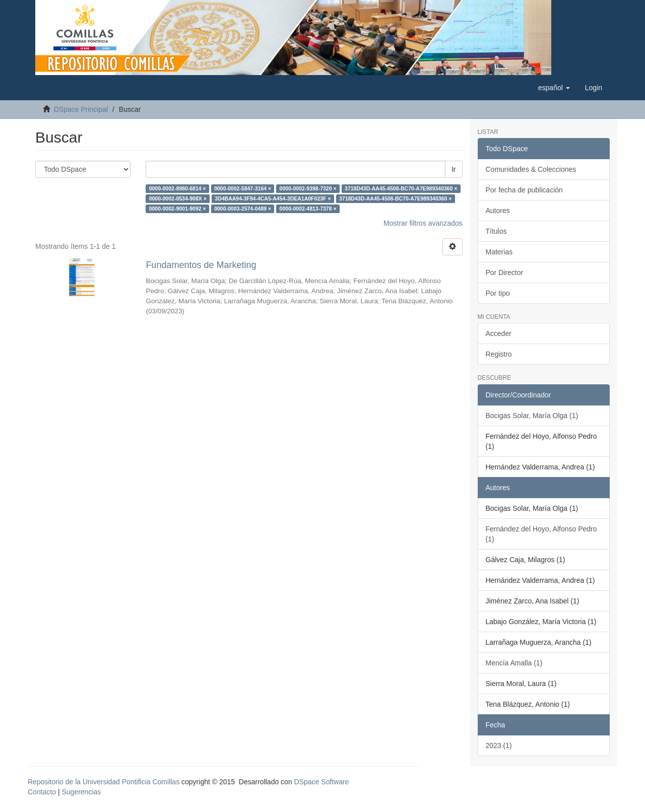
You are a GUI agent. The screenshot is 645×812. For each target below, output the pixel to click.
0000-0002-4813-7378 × (308, 209)
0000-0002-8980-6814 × (178, 188)
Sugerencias (81, 792)
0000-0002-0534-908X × (178, 198)
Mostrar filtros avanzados (423, 223)
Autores (498, 211)
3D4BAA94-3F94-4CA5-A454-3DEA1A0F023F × (273, 198)
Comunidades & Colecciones (531, 169)
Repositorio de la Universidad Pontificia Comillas (104, 782)
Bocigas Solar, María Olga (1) (532, 416)
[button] (554, 88)
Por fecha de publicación (524, 190)
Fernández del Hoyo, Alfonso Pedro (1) (541, 534)
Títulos (496, 231)
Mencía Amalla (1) (514, 663)
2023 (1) (499, 746)
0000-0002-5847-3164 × (243, 188)
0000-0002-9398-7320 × (308, 188)
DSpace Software (322, 782)
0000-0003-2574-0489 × (243, 209)
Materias (499, 252)
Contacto (42, 792)
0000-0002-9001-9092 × (178, 209)
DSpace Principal (81, 109)
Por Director (505, 273)
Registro (499, 354)
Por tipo (498, 293)
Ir (454, 169)
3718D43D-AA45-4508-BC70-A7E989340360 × (401, 188)
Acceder (499, 333)
